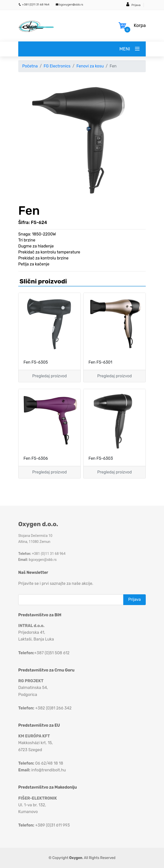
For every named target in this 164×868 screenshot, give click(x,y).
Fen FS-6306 (36, 458)
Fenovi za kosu (90, 66)
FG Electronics (57, 66)
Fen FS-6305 (36, 362)
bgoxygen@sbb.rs (69, 4)
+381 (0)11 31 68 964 (34, 4)
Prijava (136, 5)
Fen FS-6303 (101, 458)
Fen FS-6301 (100, 362)
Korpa (140, 25)
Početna (30, 66)
